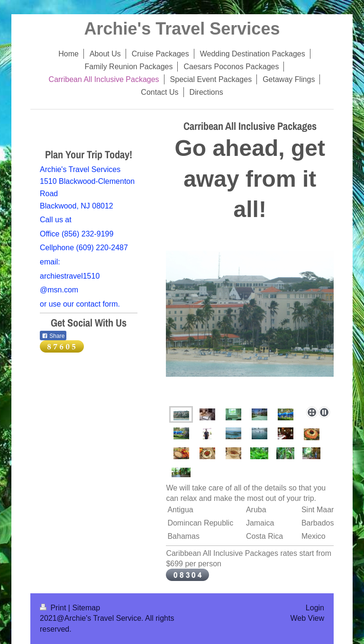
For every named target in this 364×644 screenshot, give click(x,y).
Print (54, 608)
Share (53, 336)
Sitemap (86, 608)
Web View (307, 618)
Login (315, 608)
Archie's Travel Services (182, 29)
